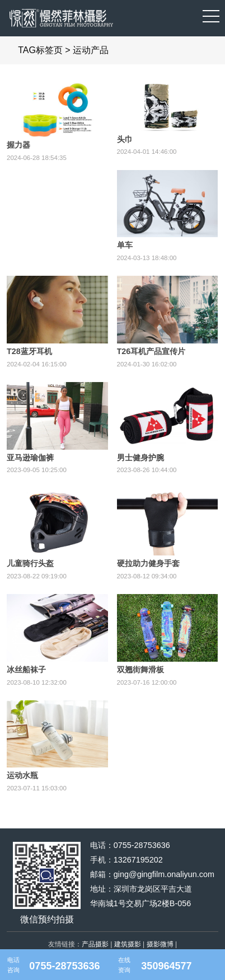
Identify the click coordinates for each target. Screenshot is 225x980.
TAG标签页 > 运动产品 (63, 50)
